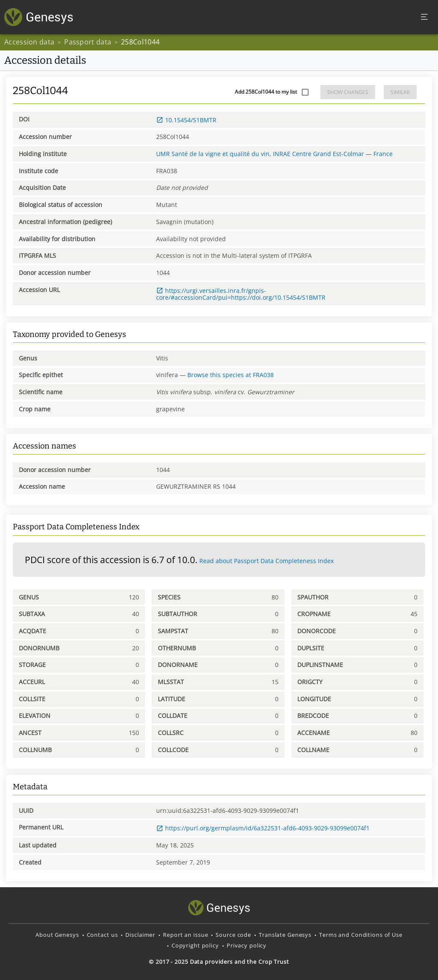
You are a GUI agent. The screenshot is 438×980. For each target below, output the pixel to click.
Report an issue (185, 935)
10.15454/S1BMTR (186, 120)
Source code (233, 935)
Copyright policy (195, 945)
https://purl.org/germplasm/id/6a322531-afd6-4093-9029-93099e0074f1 (263, 828)
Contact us (102, 935)
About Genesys (57, 935)
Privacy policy (247, 945)
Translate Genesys (285, 935)
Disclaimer (140, 935)
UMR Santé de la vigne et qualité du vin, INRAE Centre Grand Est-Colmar (260, 154)
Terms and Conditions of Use (361, 935)
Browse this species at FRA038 (231, 375)
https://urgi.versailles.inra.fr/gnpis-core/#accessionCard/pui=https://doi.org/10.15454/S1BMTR (241, 294)
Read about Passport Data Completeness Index (266, 561)
